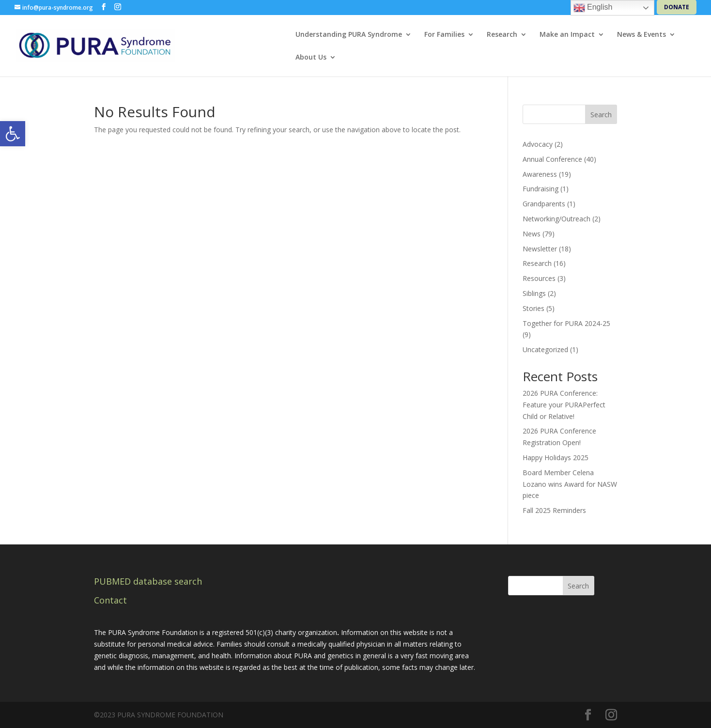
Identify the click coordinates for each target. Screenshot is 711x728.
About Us (311, 58)
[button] (13, 134)
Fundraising (541, 189)
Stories (533, 308)
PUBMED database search (148, 581)
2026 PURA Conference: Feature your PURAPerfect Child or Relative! (564, 405)
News (532, 234)
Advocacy (538, 144)
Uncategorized (545, 349)
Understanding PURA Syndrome (349, 35)
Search (601, 115)
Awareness (540, 174)
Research (502, 35)
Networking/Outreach (556, 219)
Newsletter (540, 249)
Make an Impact (567, 35)
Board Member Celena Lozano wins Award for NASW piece (570, 484)
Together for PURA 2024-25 (566, 323)
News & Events (641, 35)
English (593, 8)
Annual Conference (552, 159)
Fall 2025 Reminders (554, 510)
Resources (539, 278)
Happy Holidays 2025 (556, 457)
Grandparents (544, 204)
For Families (444, 35)
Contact (110, 600)
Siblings (534, 293)
